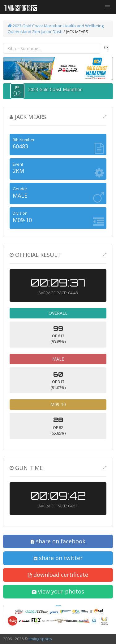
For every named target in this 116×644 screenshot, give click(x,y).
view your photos (58, 591)
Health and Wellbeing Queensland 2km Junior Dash (56, 29)
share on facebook (58, 541)
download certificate (58, 575)
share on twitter (58, 558)
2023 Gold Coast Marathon (35, 26)
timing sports (40, 639)
